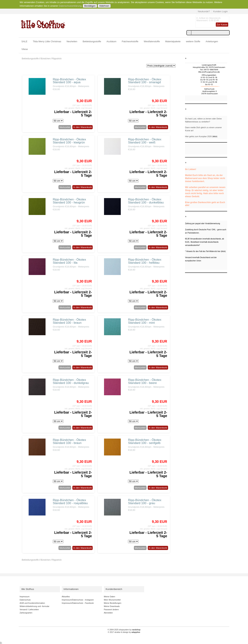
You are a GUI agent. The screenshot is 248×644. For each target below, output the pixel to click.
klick (215, 136)
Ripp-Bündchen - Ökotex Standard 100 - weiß (145, 141)
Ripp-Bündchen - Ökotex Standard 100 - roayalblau (70, 502)
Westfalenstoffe (152, 41)
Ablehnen (104, 6)
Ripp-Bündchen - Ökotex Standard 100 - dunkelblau (146, 201)
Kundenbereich (114, 589)
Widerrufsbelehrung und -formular (34, 606)
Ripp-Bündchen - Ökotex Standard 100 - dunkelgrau (71, 381)
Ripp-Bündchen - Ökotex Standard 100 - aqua (69, 81)
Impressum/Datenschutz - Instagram (78, 600)
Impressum (25, 597)
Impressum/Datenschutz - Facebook (78, 603)
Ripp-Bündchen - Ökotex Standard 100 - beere (145, 381)
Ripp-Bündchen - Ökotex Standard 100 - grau (145, 502)
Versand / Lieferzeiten (29, 609)
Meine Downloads (112, 606)
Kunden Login (220, 11)
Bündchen (45, 59)
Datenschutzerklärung (70, 6)
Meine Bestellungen (113, 603)
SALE (24, 41)
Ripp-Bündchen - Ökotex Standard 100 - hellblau (145, 261)
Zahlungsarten (26, 613)
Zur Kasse (222, 25)
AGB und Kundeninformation (32, 603)
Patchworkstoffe (130, 41)
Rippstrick (57, 59)
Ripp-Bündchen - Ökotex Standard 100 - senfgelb (145, 441)
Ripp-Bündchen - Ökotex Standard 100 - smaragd (145, 81)
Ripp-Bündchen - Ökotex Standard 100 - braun (69, 321)
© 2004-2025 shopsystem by (124, 630)
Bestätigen (90, 6)
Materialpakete (173, 41)
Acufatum (111, 41)
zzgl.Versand (87, 108)
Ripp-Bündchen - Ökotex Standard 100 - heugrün (69, 201)
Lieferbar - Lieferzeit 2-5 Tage (73, 114)
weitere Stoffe (193, 41)
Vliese (25, 49)
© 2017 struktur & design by (124, 632)
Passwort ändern (111, 609)
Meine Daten (110, 597)
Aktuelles (66, 597)
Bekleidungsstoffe (92, 41)
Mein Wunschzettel (112, 600)
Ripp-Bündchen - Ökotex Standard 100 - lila (69, 261)
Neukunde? (204, 11)
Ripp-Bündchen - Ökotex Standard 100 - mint (145, 321)
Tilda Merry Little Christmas (47, 41)
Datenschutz (25, 600)
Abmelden (108, 613)
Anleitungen (212, 41)
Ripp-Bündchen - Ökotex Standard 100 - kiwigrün (69, 141)
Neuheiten (72, 41)
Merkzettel (65, 127)
